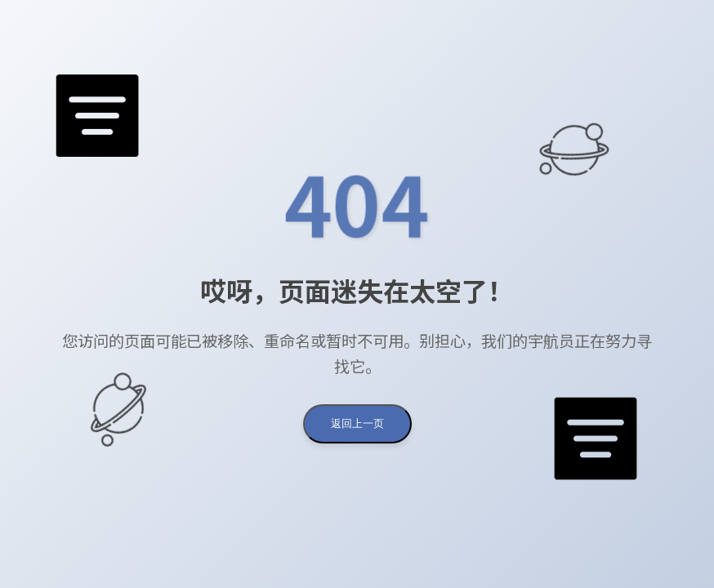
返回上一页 (357, 423)
